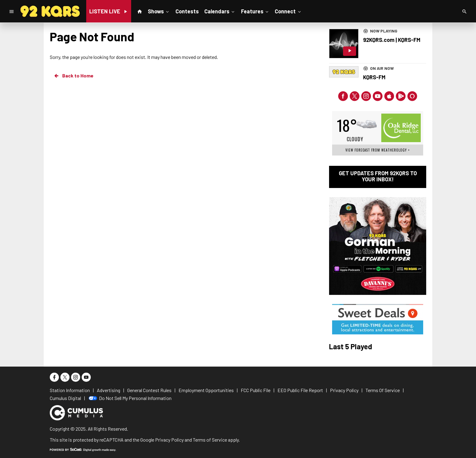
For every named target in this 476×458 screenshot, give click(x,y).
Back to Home (73, 76)
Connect (288, 11)
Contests (187, 11)
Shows (159, 11)
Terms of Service (210, 440)
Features (255, 11)
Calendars (220, 11)
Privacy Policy (169, 440)
